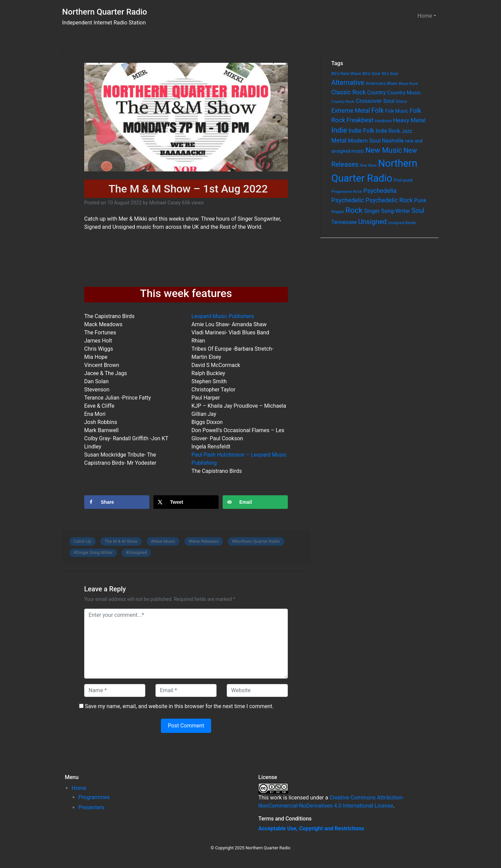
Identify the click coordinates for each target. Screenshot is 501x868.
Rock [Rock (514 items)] (354, 210)
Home (425, 16)
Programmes (94, 797)
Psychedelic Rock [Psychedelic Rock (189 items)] (389, 200)
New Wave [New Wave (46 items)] (368, 165)
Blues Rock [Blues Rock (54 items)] (409, 84)
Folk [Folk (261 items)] (377, 110)
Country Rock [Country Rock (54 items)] (343, 101)
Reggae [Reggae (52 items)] (338, 212)
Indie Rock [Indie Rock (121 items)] (388, 131)
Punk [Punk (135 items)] (420, 200)
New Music (164, 541)
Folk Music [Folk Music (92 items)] (396, 111)
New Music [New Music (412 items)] (384, 150)
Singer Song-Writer (95, 552)
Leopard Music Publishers (223, 316)
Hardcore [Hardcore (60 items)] (383, 121)
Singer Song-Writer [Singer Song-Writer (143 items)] (387, 211)
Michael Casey (165, 203)
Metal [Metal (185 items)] (339, 141)
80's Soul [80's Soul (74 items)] (371, 73)
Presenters (91, 807)
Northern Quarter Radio (105, 12)
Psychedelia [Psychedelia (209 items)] (380, 191)
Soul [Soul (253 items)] (418, 211)
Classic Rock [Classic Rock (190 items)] (349, 92)
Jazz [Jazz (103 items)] (407, 131)
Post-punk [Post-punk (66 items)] (403, 180)
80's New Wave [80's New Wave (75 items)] (346, 73)
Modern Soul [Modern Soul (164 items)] (364, 141)
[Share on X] (186, 502)
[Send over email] (255, 502)
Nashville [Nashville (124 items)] (393, 141)
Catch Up (83, 541)
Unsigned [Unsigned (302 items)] (372, 222)
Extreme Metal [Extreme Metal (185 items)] (351, 111)
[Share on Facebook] (117, 502)
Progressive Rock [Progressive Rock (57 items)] (347, 191)
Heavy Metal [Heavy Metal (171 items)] (409, 120)
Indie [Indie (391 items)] (339, 130)
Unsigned (138, 552)
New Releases (205, 541)
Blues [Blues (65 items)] (392, 83)
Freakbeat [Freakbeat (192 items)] (360, 120)
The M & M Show (121, 541)
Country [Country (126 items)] (377, 93)
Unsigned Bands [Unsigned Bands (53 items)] (402, 223)
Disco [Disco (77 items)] (401, 101)
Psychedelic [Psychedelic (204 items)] (348, 200)
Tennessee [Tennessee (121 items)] (344, 222)
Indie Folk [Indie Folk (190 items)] (361, 131)
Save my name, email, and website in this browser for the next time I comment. (179, 706)
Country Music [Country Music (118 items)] (404, 93)
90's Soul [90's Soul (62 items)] (390, 74)
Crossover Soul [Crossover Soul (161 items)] (375, 101)
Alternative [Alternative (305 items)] (348, 82)
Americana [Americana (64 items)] (376, 84)
